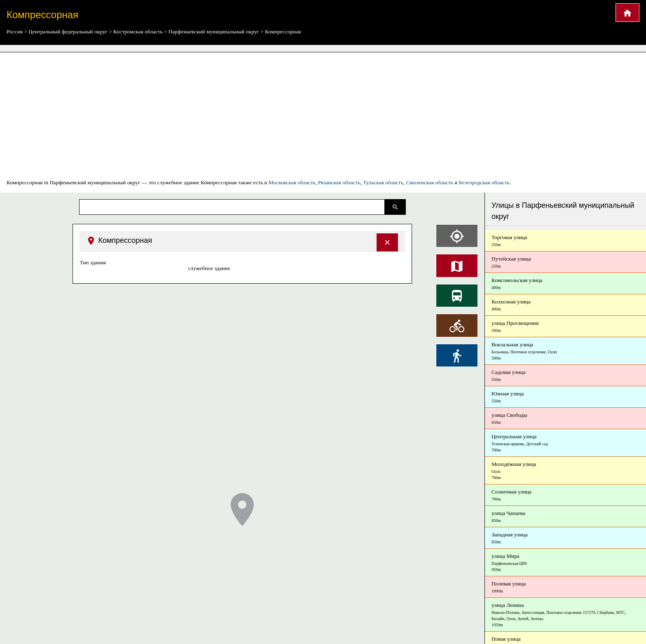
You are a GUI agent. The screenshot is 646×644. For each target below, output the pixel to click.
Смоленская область (429, 182)
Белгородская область (484, 182)
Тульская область (383, 182)
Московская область (292, 182)
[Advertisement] (323, 115)
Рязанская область (339, 182)
